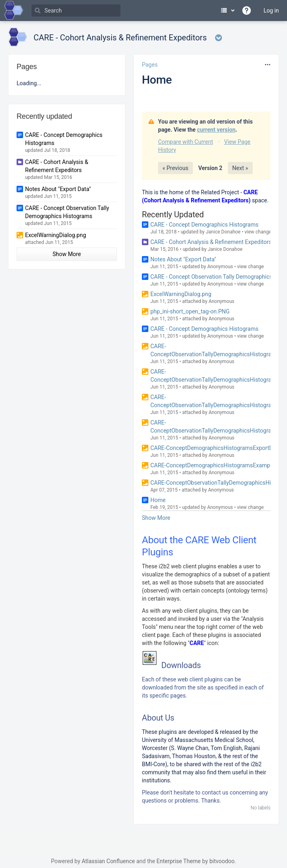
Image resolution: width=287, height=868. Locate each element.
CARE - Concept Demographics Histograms (204, 225)
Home (157, 80)
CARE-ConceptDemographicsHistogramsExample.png (218, 465)
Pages (150, 65)
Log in (271, 11)
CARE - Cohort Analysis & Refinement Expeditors (211, 242)
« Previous (175, 168)
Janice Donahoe (223, 232)
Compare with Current (186, 142)
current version (216, 130)
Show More (156, 518)
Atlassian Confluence (108, 861)
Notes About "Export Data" (183, 259)
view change (258, 232)
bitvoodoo (222, 861)
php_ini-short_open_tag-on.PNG (190, 311)
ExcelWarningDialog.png (181, 294)
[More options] (268, 65)
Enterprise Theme (178, 861)
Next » (240, 168)
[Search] (76, 11)
